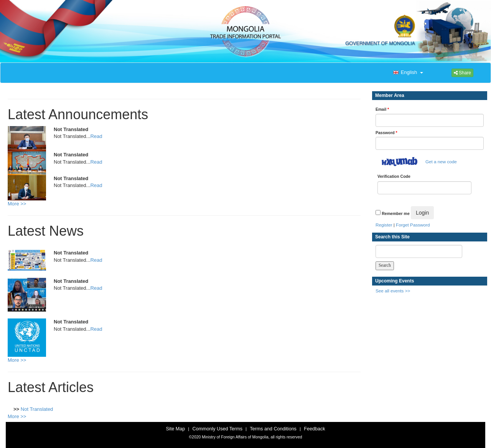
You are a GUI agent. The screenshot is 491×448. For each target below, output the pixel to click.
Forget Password (413, 225)
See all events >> (393, 291)
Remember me (395, 213)
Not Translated (37, 409)
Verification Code (394, 176)
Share (462, 73)
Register (384, 225)
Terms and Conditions (273, 429)
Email (382, 109)
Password (386, 133)
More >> (17, 204)
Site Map (175, 429)
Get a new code (441, 162)
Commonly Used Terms (217, 429)
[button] (407, 73)
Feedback (314, 429)
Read (96, 136)
